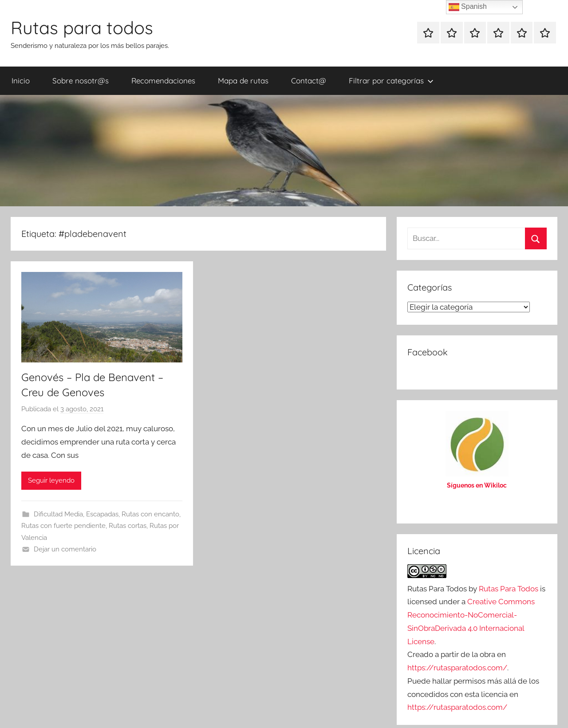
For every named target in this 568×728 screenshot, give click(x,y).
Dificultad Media (58, 514)
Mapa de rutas (243, 81)
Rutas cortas (128, 526)
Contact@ (309, 81)
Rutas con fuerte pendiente (63, 526)
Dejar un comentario (65, 549)
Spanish (468, 7)
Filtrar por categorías (391, 81)
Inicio (21, 81)
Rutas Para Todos (509, 589)
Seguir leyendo (51, 480)
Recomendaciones (163, 81)
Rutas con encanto (150, 514)
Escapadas (102, 514)
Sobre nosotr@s (81, 81)
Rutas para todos (82, 28)
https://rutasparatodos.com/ (457, 668)
